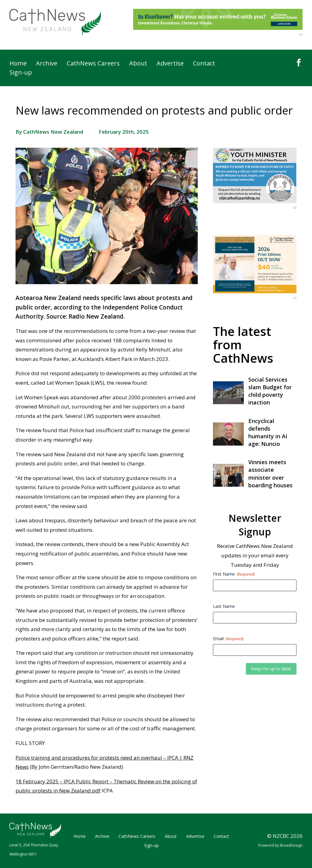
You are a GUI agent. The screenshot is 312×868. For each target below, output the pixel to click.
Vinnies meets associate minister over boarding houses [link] (270, 474)
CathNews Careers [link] (93, 64)
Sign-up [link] (21, 73)
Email (228, 639)
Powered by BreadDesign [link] (280, 845)
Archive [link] (47, 64)
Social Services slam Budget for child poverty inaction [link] (270, 391)
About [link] (138, 64)
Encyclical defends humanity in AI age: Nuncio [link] (268, 432)
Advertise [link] (170, 64)
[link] (55, 22)
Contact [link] (204, 64)
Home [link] (18, 64)
